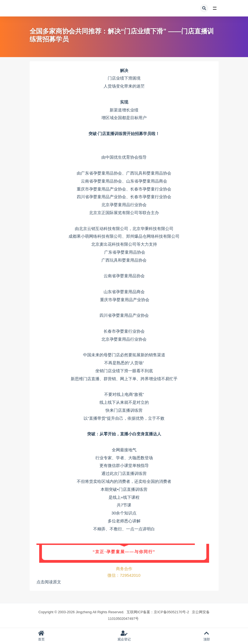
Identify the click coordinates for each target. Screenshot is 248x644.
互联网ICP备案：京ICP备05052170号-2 (158, 612)
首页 (41, 636)
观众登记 (124, 636)
